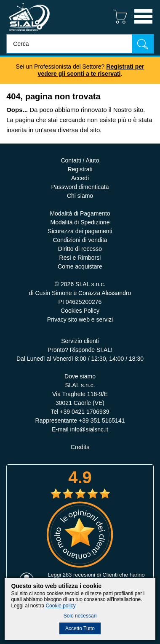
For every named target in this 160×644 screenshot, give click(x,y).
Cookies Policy (80, 311)
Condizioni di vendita (80, 240)
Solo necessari (80, 616)
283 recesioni (79, 575)
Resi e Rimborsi (80, 258)
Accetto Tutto (80, 628)
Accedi (80, 178)
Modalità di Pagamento (80, 213)
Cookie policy (60, 606)
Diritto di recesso (80, 249)
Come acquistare (80, 266)
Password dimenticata (80, 187)
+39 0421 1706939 (84, 412)
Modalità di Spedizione (80, 222)
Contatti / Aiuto (80, 160)
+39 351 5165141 (102, 420)
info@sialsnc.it (89, 429)
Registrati (80, 169)
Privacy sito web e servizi (80, 319)
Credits (80, 447)
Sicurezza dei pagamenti (80, 231)
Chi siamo (80, 196)
